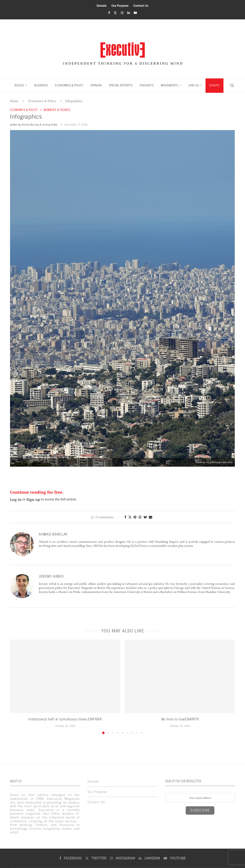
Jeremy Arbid (50, 125)
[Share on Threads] (140, 517)
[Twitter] (115, 13)
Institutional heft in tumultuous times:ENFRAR (65, 719)
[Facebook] (109, 13)
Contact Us (141, 6)
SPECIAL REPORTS (121, 85)
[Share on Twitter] (130, 517)
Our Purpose (120, 6)
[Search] (232, 85)
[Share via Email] (150, 517)
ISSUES (19, 85)
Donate (102, 6)
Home (14, 101)
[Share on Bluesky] (145, 517)
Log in (16, 499)
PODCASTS (147, 85)
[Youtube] (135, 13)
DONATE (214, 85)
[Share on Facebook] (125, 517)
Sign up (33, 499)
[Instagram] (122, 13)
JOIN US (194, 85)
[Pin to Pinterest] (135, 517)
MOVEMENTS (169, 85)
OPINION (96, 85)
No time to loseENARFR (180, 719)
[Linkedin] (129, 13)
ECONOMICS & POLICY (69, 85)
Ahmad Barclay (30, 125)
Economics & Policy (42, 101)
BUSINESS (41, 85)
